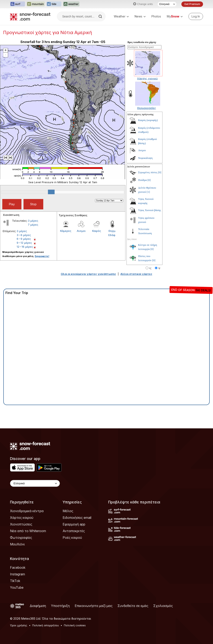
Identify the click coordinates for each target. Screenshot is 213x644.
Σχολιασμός (163, 606)
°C (150, 268)
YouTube (17, 587)
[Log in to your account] (196, 16)
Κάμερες (66, 231)
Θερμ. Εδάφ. (112, 233)
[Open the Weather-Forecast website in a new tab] (71, 4)
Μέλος (68, 511)
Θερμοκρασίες (147, 108)
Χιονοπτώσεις (21, 524)
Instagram (17, 574)
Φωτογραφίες (21, 538)
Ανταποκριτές (74, 531)
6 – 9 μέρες (24, 239)
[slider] (51, 192)
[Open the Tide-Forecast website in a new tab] (54, 4)
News (140, 16)
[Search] (101, 16)
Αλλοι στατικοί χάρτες (136, 274)
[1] (148, 192)
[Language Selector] (167, 4)
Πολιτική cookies (75, 625)
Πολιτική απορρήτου (46, 625)
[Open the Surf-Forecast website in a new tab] (17, 4)
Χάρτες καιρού (22, 518)
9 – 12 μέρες (24, 243)
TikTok (15, 581)
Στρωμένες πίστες (148, 172)
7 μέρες (33, 225)
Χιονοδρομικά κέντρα (27, 511)
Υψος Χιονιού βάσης (150, 210)
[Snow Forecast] (30, 16)
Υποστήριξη (60, 606)
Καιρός (97, 231)
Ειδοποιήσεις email (77, 518)
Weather (121, 16)
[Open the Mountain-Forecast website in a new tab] (36, 4)
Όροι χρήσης (19, 625)
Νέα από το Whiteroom (28, 531)
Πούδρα (142, 180)
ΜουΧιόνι (17, 544)
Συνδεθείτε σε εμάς (133, 606)
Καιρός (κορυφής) (148, 120)
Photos (156, 16)
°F (159, 268)
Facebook (18, 567)
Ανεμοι (81, 231)
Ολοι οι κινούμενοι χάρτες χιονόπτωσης (88, 274)
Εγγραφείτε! (42, 256)
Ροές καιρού (72, 538)
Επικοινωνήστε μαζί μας (94, 606)
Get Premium (192, 4)
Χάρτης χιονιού (147, 78)
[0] (160, 172)
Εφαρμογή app (74, 524)
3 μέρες (33, 221)
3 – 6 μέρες (24, 235)
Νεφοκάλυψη (145, 158)
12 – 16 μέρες (25, 247)
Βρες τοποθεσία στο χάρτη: (142, 42)
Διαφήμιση (38, 606)
